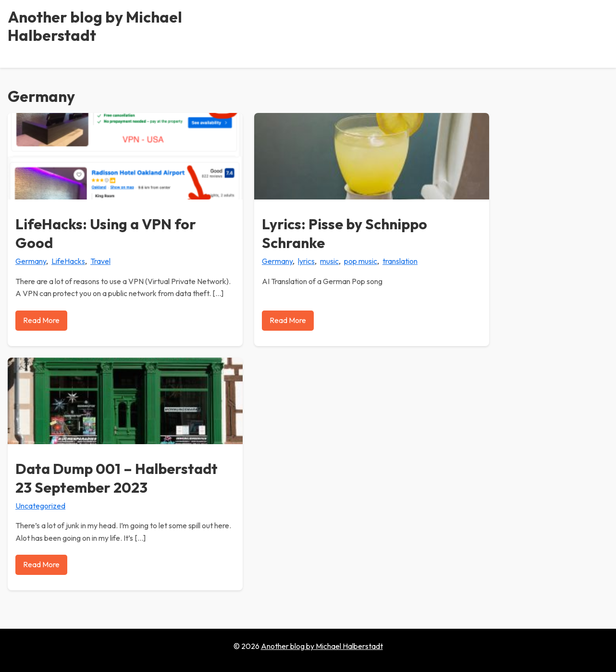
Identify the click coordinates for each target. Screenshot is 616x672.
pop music (361, 261)
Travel (100, 261)
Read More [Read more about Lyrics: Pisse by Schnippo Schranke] (288, 320)
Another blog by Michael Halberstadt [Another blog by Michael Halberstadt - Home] (95, 26)
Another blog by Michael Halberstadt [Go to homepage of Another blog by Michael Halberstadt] (322, 646)
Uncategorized (40, 506)
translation (400, 261)
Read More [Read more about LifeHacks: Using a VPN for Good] (41, 320)
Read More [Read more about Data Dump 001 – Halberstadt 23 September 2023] (41, 564)
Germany (31, 261)
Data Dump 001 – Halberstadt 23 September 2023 (117, 478)
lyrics (306, 261)
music (329, 261)
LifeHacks (68, 261)
